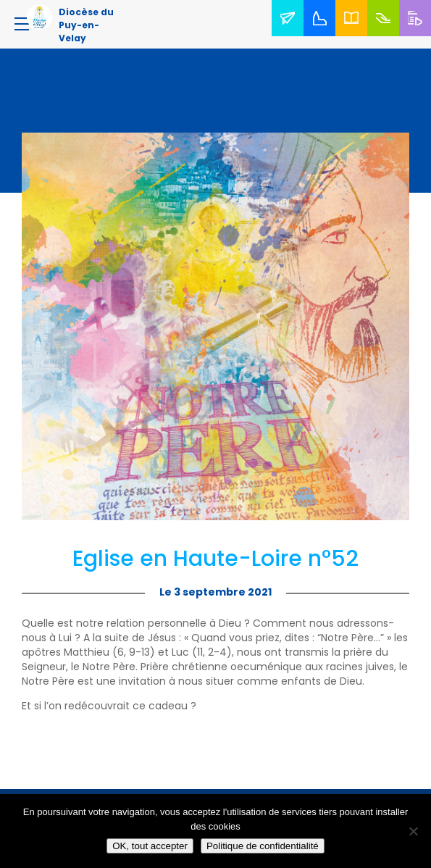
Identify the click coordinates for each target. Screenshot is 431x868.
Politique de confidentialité (263, 846)
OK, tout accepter (150, 846)
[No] (413, 831)
